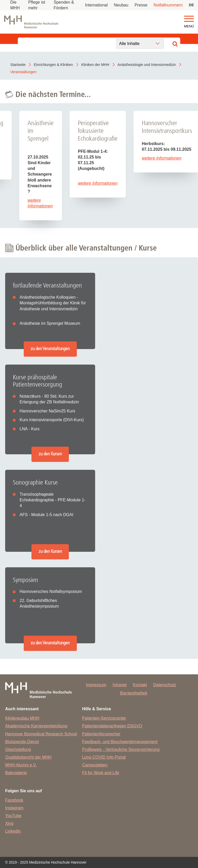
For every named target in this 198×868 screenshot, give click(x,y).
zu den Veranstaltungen (50, 349)
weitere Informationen (98, 183)
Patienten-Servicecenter (104, 718)
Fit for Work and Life (101, 773)
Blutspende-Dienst (22, 742)
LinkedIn (13, 831)
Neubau (121, 5)
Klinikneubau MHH (22, 718)
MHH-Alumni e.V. (21, 765)
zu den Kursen (50, 454)
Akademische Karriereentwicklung (36, 726)
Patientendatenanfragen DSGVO (112, 726)
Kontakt (140, 685)
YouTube (13, 816)
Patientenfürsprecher (101, 734)
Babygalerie (16, 773)
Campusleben (95, 765)
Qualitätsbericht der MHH (28, 757)
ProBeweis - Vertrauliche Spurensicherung (121, 749)
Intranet (120, 685)
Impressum (96, 685)
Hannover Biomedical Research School (41, 734)
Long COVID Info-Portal (104, 757)
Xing (9, 823)
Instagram (14, 808)
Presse (141, 5)
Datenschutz (165, 685)
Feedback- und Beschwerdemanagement (120, 742)
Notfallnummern (168, 5)
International (96, 5)
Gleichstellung (18, 749)
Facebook (14, 800)
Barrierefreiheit (134, 693)
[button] (189, 19)
